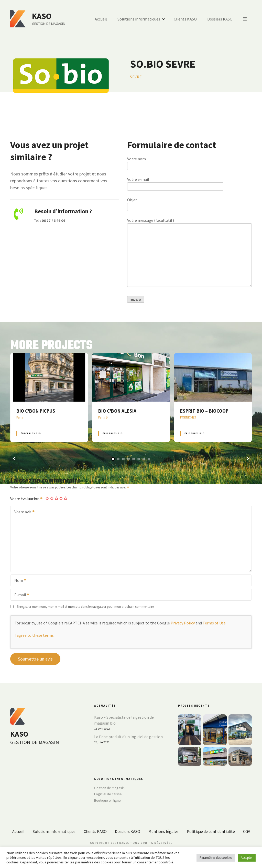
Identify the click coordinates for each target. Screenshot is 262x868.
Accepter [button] (247, 858)
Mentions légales (163, 831)
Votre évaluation (27, 499)
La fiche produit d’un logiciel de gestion (128, 737)
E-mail (20, 595)
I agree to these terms (34, 635)
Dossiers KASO (220, 19)
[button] (14, 458)
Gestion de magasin (109, 788)
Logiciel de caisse (108, 794)
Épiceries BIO (31, 433)
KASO (42, 16)
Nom (19, 581)
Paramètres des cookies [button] (216, 858)
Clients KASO (185, 19)
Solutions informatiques (139, 19)
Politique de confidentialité (211, 831)
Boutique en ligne (107, 800)
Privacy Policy (183, 623)
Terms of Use (214, 623)
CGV (247, 831)
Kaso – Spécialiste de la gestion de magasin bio (124, 720)
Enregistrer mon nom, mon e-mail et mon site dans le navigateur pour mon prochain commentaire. (86, 606)
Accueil (101, 19)
